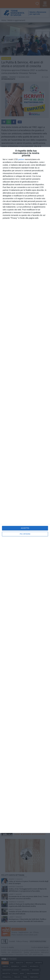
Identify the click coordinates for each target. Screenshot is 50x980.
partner (21, 159)
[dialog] (25, 490)
